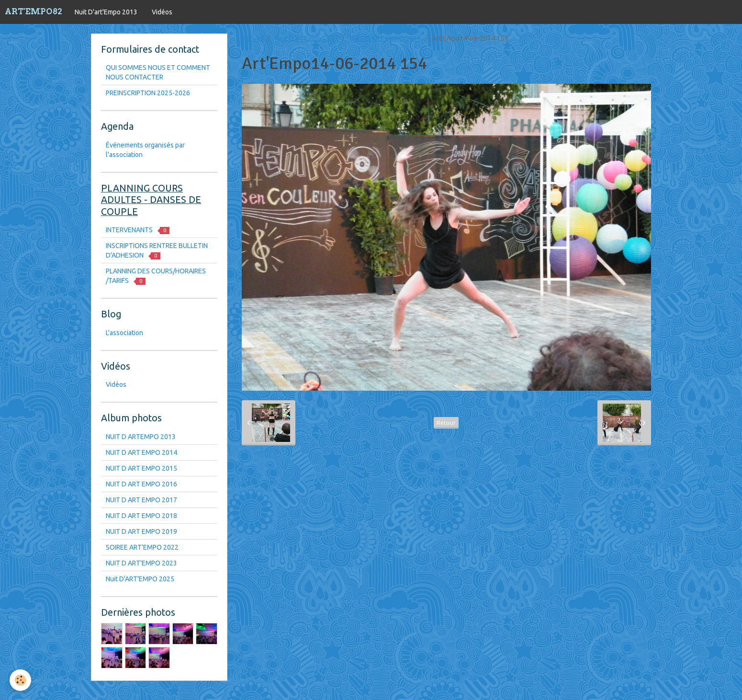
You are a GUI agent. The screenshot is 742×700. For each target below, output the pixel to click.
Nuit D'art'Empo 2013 (106, 12)
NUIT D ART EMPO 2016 (141, 484)
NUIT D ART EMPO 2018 (141, 516)
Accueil (253, 38)
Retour (446, 423)
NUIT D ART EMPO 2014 (385, 38)
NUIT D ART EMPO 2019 (141, 531)
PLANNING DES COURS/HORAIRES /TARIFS (156, 276)
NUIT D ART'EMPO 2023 (141, 563)
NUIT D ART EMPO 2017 (141, 500)
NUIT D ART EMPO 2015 (141, 468)
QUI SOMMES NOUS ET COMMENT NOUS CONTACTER (158, 72)
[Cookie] (20, 680)
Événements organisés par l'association (145, 150)
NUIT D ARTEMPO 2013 (141, 437)
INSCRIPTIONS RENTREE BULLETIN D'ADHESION (157, 251)
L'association (124, 333)
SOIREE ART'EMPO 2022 (142, 547)
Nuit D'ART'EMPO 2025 (140, 579)
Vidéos (162, 12)
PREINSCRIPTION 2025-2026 (148, 93)
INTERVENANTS (138, 230)
